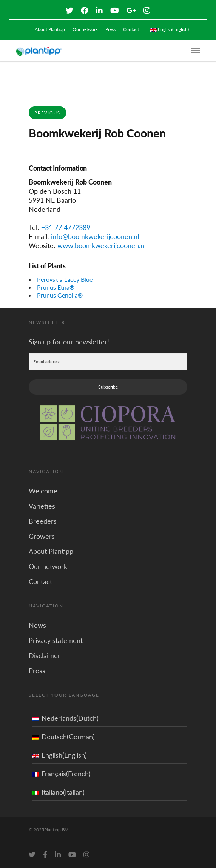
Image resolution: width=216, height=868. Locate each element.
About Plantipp (50, 29)
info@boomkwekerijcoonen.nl (95, 236)
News (37, 625)
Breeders (43, 521)
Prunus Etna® (56, 287)
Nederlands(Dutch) (66, 718)
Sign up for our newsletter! (69, 342)
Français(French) (62, 774)
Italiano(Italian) (59, 792)
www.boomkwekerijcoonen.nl (102, 245)
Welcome (43, 491)
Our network (85, 29)
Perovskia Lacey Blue (65, 279)
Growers (42, 536)
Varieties (42, 506)
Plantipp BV (56, 830)
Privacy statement (56, 640)
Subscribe (108, 387)
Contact (131, 29)
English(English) (60, 755)
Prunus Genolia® (60, 295)
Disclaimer (45, 655)
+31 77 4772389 (66, 227)
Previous (47, 113)
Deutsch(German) (64, 737)
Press (110, 29)
